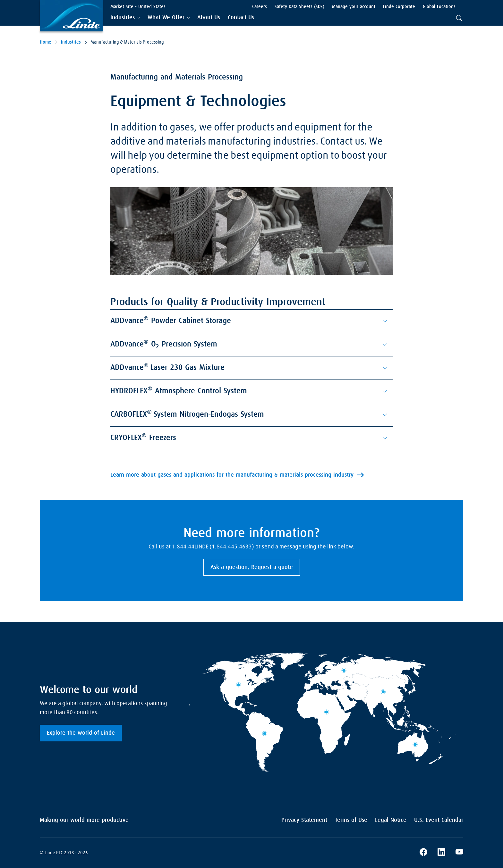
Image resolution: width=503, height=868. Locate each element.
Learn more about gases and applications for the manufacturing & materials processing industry (232, 475)
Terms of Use (351, 820)
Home (46, 42)
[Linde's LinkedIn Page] (441, 853)
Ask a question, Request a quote (252, 567)
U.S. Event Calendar (439, 820)
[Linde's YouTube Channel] (459, 853)
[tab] (125, 18)
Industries (71, 42)
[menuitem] (209, 18)
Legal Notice (391, 820)
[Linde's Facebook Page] (423, 853)
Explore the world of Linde (81, 733)
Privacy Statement (304, 820)
